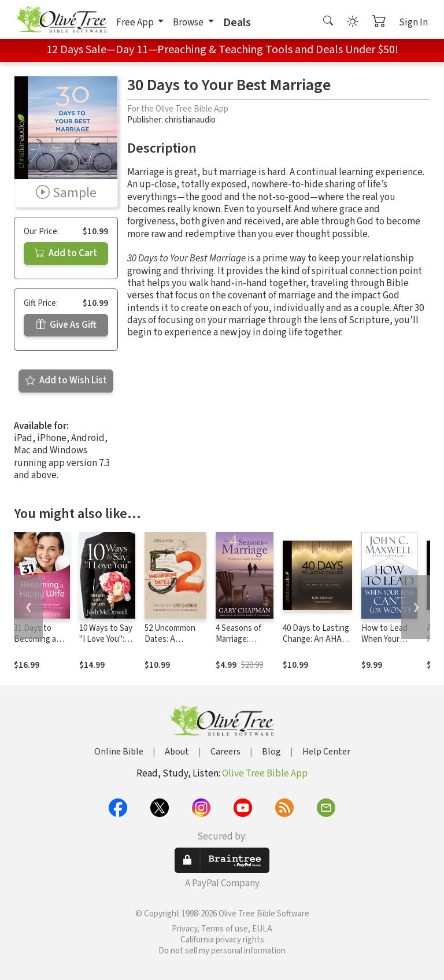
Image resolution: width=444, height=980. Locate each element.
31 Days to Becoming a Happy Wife (35, 639)
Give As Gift (66, 325)
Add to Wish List (66, 380)
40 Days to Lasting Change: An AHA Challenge (316, 639)
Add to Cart (66, 253)
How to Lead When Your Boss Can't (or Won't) (387, 645)
